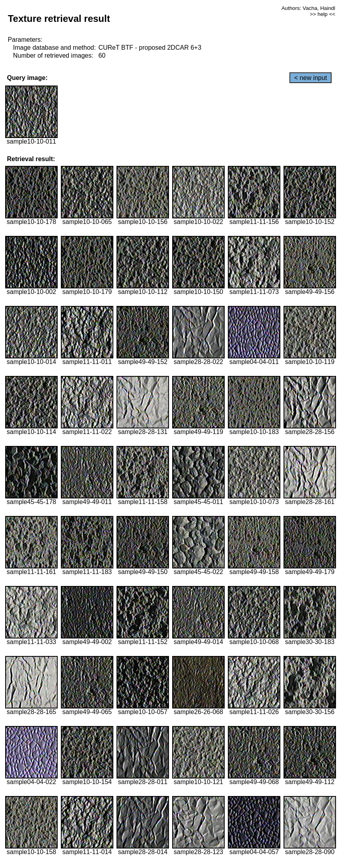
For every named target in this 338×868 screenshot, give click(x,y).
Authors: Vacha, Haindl (308, 8)
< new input (311, 78)
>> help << (322, 14)
